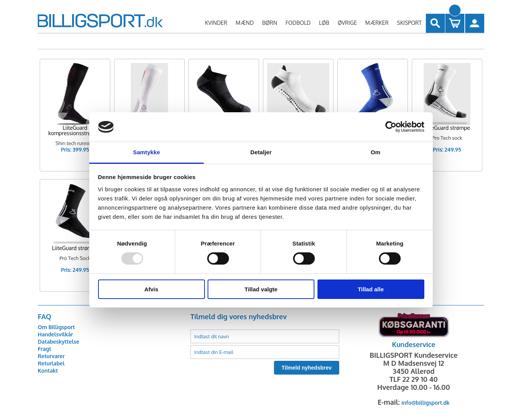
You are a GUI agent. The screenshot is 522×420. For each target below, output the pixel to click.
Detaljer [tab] (261, 152)
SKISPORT (409, 23)
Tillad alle (371, 289)
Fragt (44, 349)
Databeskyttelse (59, 342)
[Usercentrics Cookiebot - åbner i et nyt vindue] (391, 127)
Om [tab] (375, 152)
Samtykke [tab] (147, 152)
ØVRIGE (347, 23)
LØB (324, 23)
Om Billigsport (56, 327)
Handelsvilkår (55, 334)
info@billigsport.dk (425, 403)
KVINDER (216, 23)
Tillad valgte (261, 289)
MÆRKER (377, 23)
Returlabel (51, 363)
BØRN (270, 23)
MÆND (245, 23)
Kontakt (48, 371)
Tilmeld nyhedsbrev (307, 368)
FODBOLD (298, 23)
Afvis (151, 289)
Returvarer (51, 356)
